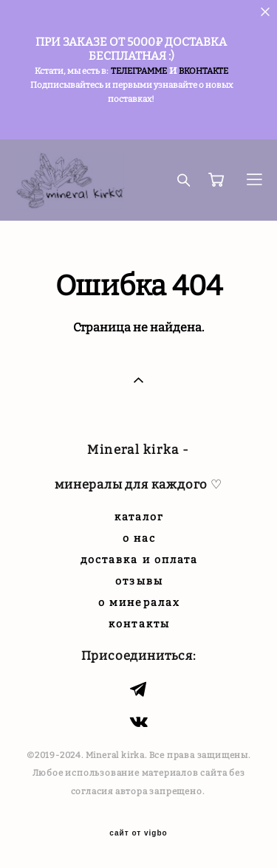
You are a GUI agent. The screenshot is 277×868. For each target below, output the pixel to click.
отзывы (139, 581)
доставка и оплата (140, 560)
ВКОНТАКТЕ (204, 71)
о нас (140, 538)
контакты (139, 624)
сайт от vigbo (138, 833)
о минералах (139, 603)
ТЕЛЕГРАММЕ (139, 71)
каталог (140, 517)
